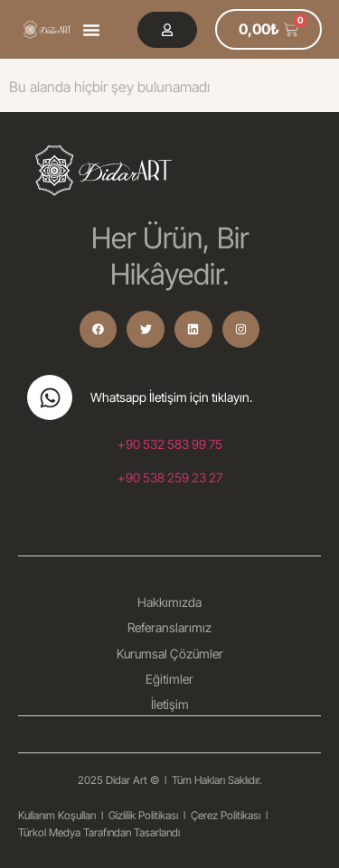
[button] (91, 30)
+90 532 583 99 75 (170, 444)
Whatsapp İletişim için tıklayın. (171, 397)
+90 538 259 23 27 (170, 477)
